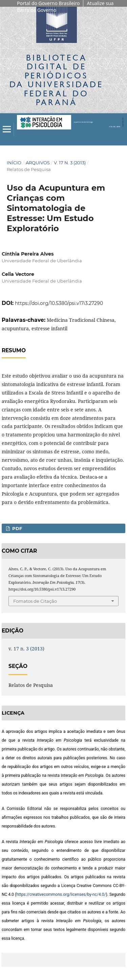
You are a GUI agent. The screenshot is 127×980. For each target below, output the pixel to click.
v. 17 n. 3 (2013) (70, 163)
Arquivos (38, 163)
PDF (16, 528)
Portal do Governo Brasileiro (48, 3)
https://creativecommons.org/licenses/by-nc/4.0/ (61, 894)
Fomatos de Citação (35, 601)
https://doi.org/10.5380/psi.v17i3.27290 (59, 303)
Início (14, 163)
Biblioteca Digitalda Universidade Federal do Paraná (56, 80)
